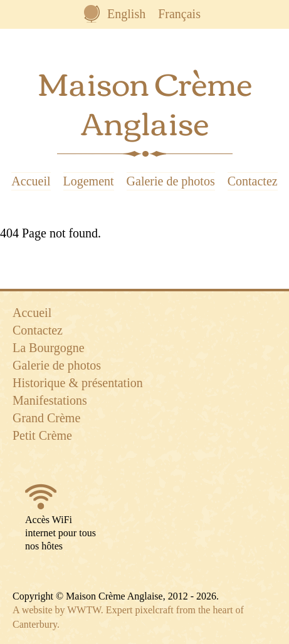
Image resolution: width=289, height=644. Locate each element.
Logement (89, 181)
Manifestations (50, 400)
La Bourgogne (49, 348)
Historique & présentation (78, 383)
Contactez (253, 181)
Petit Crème (42, 435)
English (126, 14)
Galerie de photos (171, 181)
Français (179, 14)
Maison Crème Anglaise (145, 101)
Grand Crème (46, 418)
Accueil (31, 181)
